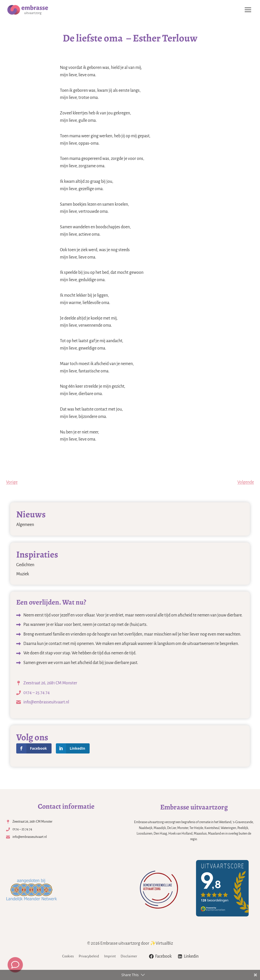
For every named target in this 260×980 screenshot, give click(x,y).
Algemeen (25, 525)
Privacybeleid (89, 956)
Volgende (246, 482)
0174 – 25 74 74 (37, 693)
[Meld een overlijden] (15, 965)
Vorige (12, 482)
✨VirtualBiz (161, 943)
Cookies (68, 956)
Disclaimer (129, 956)
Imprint (110, 956)
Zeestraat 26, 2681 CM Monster (50, 683)
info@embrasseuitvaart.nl (46, 702)
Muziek (23, 574)
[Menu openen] (248, 10)
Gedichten (25, 565)
